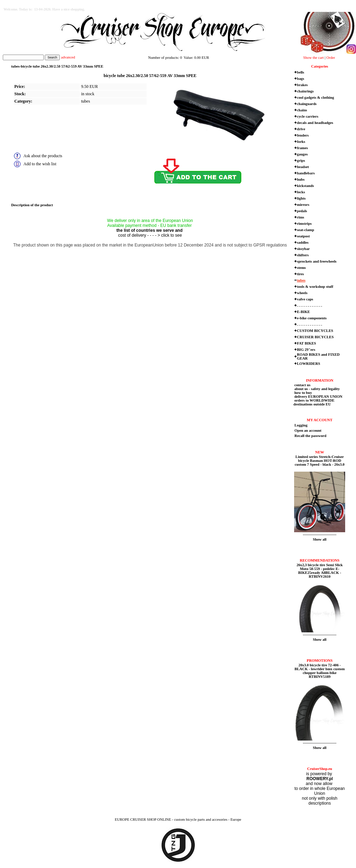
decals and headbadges (315, 123)
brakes (302, 85)
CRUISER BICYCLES (315, 337)
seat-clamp (305, 230)
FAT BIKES (307, 343)
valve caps (305, 299)
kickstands (305, 186)
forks (301, 142)
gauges (302, 154)
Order (331, 58)
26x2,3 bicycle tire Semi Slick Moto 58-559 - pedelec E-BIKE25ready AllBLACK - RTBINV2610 (320, 571)
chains (302, 110)
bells (301, 72)
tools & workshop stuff (315, 287)
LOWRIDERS (308, 364)
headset (303, 167)
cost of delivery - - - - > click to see (150, 235)
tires (300, 274)
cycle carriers (308, 116)
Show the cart (314, 58)
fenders (303, 135)
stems (301, 268)
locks (301, 192)
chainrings (305, 91)
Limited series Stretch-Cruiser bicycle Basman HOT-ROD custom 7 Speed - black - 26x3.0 (320, 461)
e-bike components (312, 318)
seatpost (303, 236)
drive (301, 129)
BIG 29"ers (306, 350)
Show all (320, 539)
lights (301, 198)
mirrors (303, 205)
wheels (302, 293)
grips (301, 161)
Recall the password (310, 436)
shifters (303, 255)
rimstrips (304, 224)
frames (302, 148)
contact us (302, 385)
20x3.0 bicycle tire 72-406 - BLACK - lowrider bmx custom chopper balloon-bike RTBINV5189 (320, 671)
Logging (301, 425)
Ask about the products (43, 156)
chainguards (307, 104)
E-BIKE (303, 312)
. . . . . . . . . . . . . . (309, 305)
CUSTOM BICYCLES (315, 331)
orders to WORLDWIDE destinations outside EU (314, 402)
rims (301, 217)
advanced (68, 57)
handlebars (306, 173)
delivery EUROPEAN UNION (318, 397)
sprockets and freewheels (317, 261)
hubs (301, 179)
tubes (86, 101)
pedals (302, 211)
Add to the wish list (40, 164)
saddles (303, 242)
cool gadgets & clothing (315, 98)
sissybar (303, 249)
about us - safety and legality (317, 389)
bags (301, 79)
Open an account (308, 430)
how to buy (303, 393)
